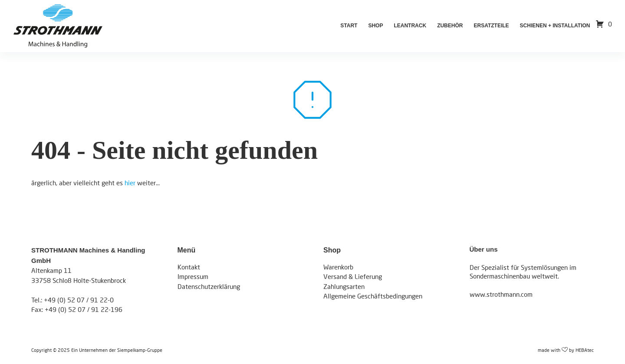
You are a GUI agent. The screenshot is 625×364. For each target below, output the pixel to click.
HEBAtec (585, 350)
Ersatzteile (491, 26)
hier (130, 183)
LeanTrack (410, 26)
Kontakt (189, 267)
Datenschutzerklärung (209, 286)
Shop (375, 26)
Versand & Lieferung (353, 276)
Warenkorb (338, 267)
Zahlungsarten (344, 286)
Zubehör (450, 26)
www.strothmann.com (501, 294)
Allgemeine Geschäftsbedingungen (373, 296)
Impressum (193, 276)
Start (349, 26)
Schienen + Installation (555, 26)
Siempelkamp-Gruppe (140, 350)
